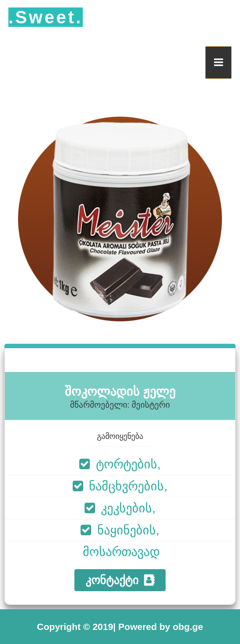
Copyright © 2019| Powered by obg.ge (120, 627)
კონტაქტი (120, 580)
